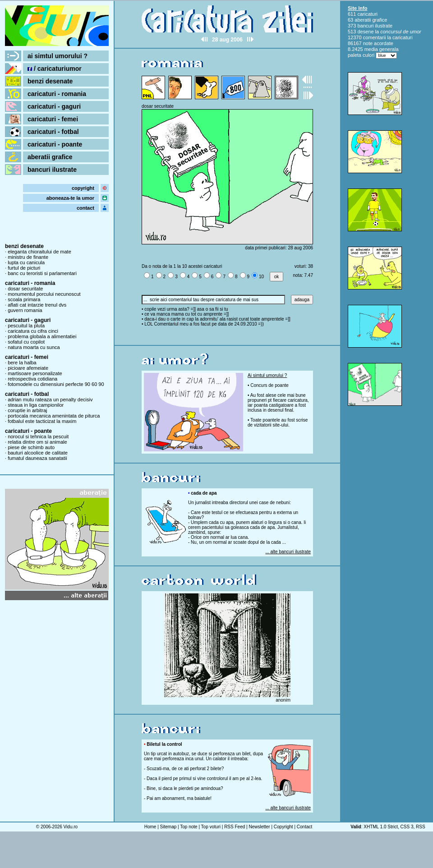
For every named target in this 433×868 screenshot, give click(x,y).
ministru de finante (28, 257)
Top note (189, 827)
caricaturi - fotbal (53, 132)
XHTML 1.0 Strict (381, 827)
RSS (421, 827)
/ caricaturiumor (55, 69)
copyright (83, 188)
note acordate (378, 43)
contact (85, 208)
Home (150, 827)
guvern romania (25, 310)
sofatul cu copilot (26, 342)
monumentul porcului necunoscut (44, 294)
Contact (304, 827)
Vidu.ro (71, 827)
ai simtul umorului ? (58, 56)
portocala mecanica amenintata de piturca (54, 416)
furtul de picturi (24, 268)
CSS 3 (407, 827)
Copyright (283, 827)
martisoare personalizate (35, 373)
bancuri (365, 26)
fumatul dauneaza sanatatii (37, 458)
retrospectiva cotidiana (32, 379)
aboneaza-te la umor (70, 198)
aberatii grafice (50, 157)
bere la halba (22, 363)
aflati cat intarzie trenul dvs (37, 305)
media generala (382, 49)
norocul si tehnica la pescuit (38, 436)
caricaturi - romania (57, 94)
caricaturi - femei (53, 119)
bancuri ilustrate (52, 170)
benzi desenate (50, 81)
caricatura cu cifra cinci (33, 331)
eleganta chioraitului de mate (39, 252)
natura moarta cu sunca (34, 347)
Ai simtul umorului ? (267, 375)
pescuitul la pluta (26, 326)
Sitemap (168, 827)
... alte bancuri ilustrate (288, 552)
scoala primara (24, 299)
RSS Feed (235, 827)
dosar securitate (25, 289)
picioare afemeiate (28, 368)
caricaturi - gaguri (54, 106)
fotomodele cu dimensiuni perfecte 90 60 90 (56, 384)
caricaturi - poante (55, 144)
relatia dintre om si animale (37, 442)
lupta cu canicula (26, 262)
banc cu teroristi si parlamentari (42, 273)
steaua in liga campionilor (36, 405)
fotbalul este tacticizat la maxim (42, 421)
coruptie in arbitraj (27, 410)
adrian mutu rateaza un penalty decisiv (50, 400)
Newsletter (259, 827)
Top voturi (211, 827)
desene (365, 32)
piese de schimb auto (31, 447)
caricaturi (367, 14)
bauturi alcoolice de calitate (38, 453)
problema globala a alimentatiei (42, 336)
